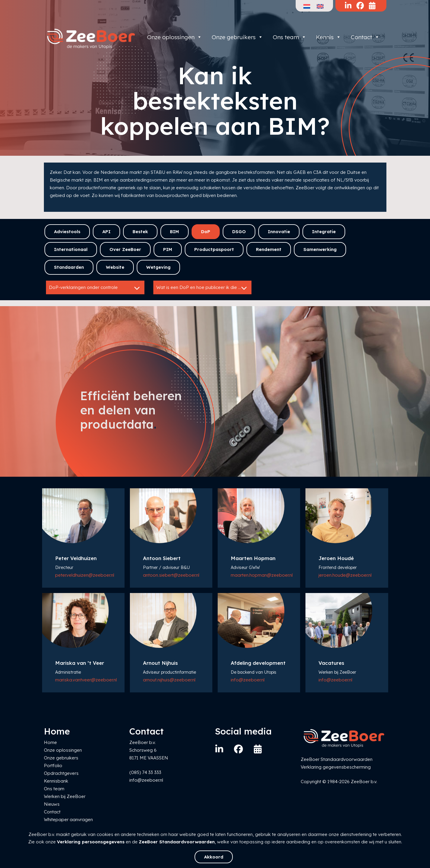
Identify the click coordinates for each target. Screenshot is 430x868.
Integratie (324, 232)
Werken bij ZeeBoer (65, 796)
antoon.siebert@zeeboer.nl (171, 575)
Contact (365, 37)
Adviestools (67, 232)
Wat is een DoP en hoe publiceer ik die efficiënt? (204, 288)
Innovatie (279, 232)
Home (50, 742)
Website (115, 267)
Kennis (329, 37)
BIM (175, 232)
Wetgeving (158, 267)
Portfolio (53, 766)
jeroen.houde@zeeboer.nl (345, 575)
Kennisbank (56, 781)
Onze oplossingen (175, 37)
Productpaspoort (214, 249)
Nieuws (52, 804)
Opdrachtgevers (61, 773)
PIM (168, 249)
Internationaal (71, 249)
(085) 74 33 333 (145, 772)
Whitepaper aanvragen (68, 819)
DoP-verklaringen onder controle (95, 288)
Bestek (140, 232)
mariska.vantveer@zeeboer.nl (86, 680)
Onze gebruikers (237, 37)
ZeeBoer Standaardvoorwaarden (177, 842)
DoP (206, 232)
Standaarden (69, 267)
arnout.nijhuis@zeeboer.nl (169, 680)
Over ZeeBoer (125, 249)
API (106, 232)
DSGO (239, 232)
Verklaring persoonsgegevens (91, 842)
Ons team (290, 37)
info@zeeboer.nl (248, 680)
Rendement (269, 249)
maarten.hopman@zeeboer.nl (262, 575)
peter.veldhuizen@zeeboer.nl (85, 575)
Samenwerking (320, 249)
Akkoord (214, 857)
